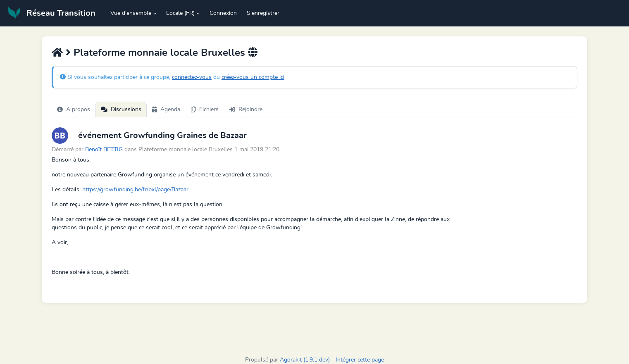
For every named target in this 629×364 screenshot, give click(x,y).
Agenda (166, 109)
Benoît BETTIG (105, 149)
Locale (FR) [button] (180, 13)
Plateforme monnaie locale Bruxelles (159, 53)
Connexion (223, 13)
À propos (74, 109)
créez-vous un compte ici (253, 77)
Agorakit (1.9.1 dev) (305, 360)
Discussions (121, 109)
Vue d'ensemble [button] (131, 13)
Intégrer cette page (360, 360)
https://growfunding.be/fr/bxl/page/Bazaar (135, 190)
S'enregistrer (263, 13)
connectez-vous (192, 77)
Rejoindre (246, 109)
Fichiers (205, 109)
